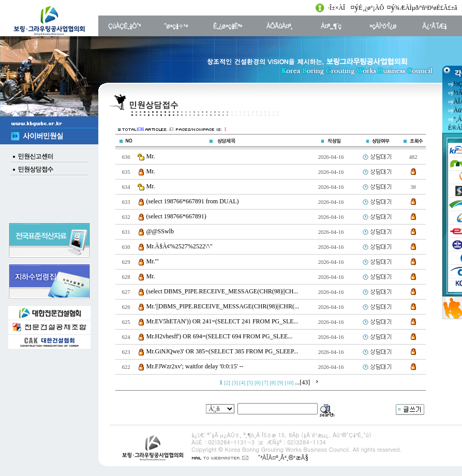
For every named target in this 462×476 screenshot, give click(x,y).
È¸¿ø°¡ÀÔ (371, 8)
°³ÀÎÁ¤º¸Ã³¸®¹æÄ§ (283, 457)
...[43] (302, 382)
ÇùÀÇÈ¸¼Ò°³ (124, 26)
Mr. (151, 156)
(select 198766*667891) (176, 216)
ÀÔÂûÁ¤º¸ (279, 26)
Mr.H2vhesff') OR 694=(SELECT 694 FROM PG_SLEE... (220, 336)
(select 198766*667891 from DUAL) (193, 201)
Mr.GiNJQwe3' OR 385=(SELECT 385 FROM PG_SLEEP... (222, 351)
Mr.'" (153, 261)
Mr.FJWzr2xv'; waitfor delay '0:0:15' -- (195, 366)
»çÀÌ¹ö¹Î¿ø (383, 26)
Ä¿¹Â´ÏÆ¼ (434, 26)
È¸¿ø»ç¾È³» (228, 26)
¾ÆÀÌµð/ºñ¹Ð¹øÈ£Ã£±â (426, 8)
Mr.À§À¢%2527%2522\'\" (180, 246)
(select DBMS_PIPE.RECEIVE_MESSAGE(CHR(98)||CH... (222, 291)
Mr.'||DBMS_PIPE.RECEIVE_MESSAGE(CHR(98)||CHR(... (223, 306)
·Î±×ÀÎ (337, 8)
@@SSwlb (160, 231)
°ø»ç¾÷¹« (176, 26)
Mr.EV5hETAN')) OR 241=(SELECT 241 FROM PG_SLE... (222, 321)
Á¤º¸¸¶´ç (331, 26)
